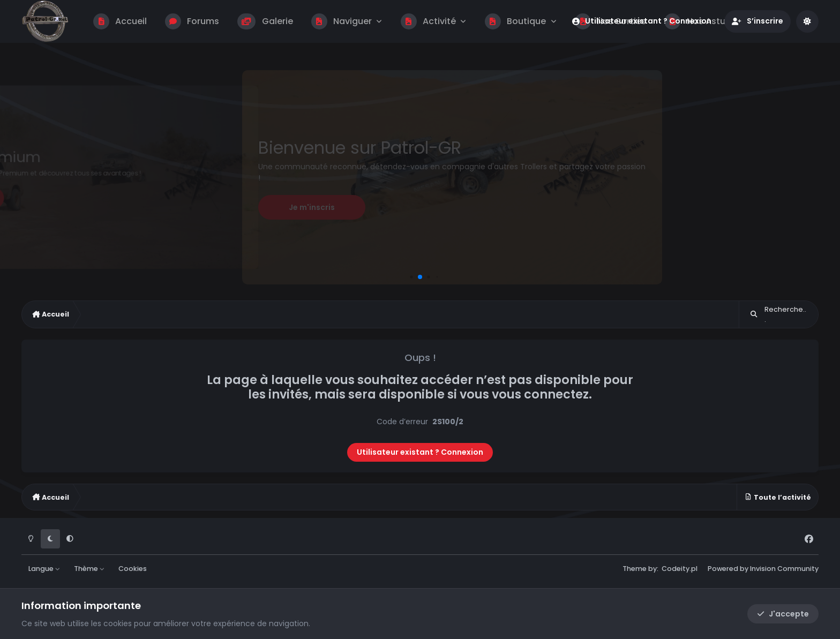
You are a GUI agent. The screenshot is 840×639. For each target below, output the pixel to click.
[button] (411, 277)
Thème (89, 569)
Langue (44, 569)
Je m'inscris (312, 207)
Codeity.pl (680, 569)
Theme (635, 569)
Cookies (133, 569)
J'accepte (783, 614)
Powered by (763, 569)
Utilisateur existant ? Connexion (420, 452)
